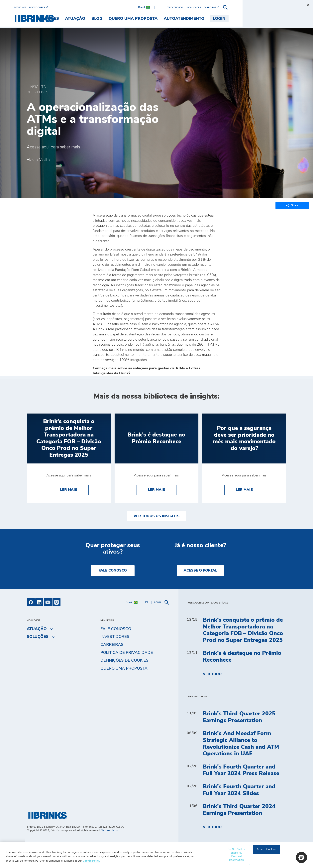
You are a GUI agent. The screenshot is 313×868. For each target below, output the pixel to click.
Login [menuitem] (277, 19)
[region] (156, 855)
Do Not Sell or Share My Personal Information (237, 855)
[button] (301, 857)
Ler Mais (69, 490)
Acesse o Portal (200, 571)
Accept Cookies (266, 849)
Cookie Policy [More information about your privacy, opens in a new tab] (91, 861)
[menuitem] (34, 7)
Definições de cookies (124, 660)
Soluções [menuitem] (106, 19)
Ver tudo (212, 674)
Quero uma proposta (124, 668)
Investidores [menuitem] (115, 637)
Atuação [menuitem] (133, 19)
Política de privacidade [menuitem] (127, 653)
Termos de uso (110, 830)
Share (292, 205)
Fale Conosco (113, 571)
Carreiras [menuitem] (112, 645)
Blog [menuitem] (155, 19)
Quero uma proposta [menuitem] (191, 19)
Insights (38, 87)
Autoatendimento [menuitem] (242, 19)
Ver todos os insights (156, 516)
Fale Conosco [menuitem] (116, 629)
